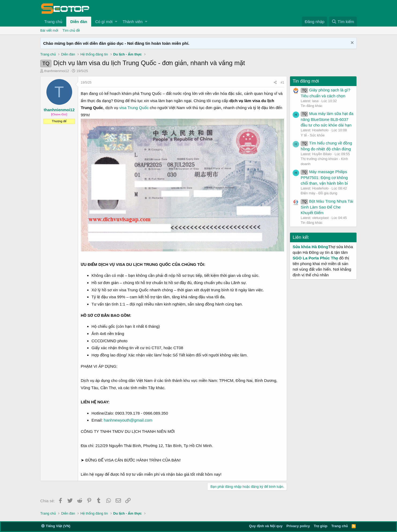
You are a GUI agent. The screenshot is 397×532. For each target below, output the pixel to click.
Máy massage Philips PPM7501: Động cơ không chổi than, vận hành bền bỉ (324, 177)
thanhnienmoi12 (57, 71)
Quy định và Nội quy (266, 526)
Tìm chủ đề (71, 30)
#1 (282, 83)
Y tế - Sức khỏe (313, 135)
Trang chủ (53, 22)
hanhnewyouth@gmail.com (128, 420)
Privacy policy (298, 526)
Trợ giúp (321, 526)
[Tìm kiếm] (343, 22)
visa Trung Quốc (134, 108)
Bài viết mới (49, 30)
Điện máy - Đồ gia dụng (319, 193)
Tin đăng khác (312, 106)
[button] (116, 22)
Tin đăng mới (306, 81)
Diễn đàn (79, 22)
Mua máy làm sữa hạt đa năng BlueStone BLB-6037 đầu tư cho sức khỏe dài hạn (327, 119)
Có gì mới (104, 22)
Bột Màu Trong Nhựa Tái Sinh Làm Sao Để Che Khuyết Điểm (327, 207)
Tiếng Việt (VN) (56, 526)
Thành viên (133, 22)
